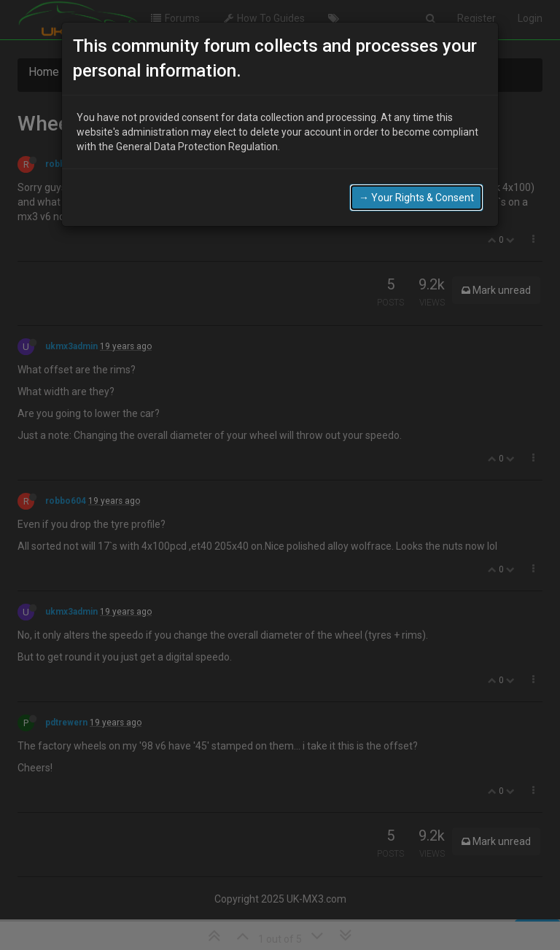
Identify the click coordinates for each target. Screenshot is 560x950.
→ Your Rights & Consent (416, 190)
